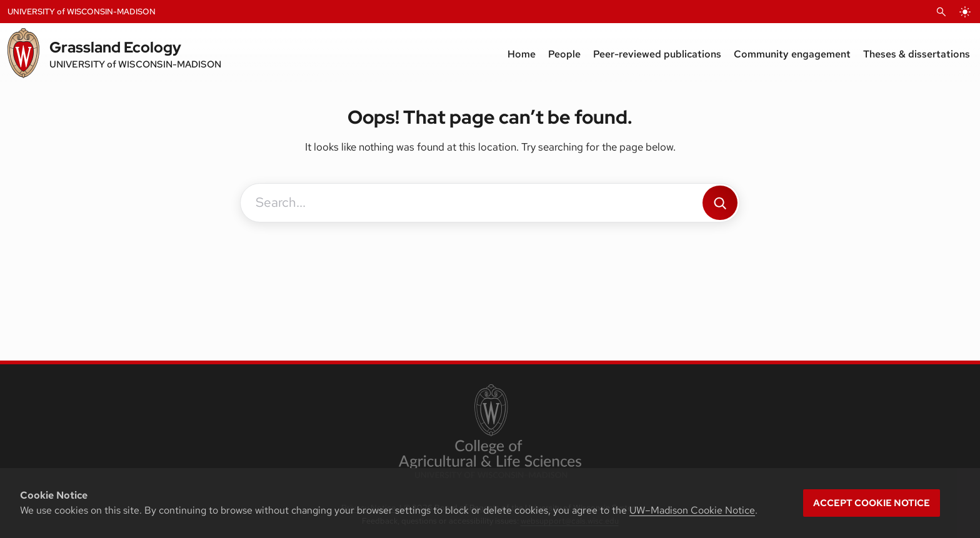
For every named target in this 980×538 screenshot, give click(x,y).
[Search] (720, 203)
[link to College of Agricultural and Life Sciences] (490, 432)
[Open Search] (941, 12)
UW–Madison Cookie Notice (692, 510)
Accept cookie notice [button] (872, 503)
